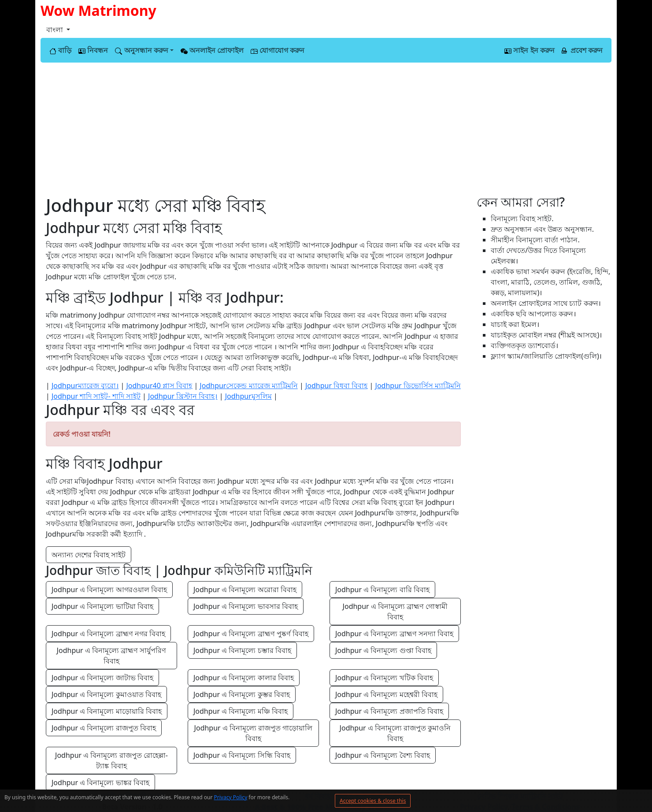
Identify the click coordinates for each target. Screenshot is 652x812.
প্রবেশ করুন (582, 50)
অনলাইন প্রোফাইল (212, 50)
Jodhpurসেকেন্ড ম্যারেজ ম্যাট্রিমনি (248, 386)
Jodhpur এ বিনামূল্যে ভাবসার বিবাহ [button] (246, 606)
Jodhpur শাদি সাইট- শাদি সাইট (96, 396)
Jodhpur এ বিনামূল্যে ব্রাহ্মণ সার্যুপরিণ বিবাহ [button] (113, 656)
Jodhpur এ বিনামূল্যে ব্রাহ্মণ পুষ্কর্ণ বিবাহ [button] (251, 634)
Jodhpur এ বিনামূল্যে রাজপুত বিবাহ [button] (104, 728)
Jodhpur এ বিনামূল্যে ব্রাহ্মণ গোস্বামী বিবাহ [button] (396, 612)
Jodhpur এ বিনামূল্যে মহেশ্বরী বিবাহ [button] (386, 694)
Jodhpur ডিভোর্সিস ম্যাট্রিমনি (418, 386)
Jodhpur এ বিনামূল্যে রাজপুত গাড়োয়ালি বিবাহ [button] (254, 733)
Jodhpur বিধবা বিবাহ (336, 386)
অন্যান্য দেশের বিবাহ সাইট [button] (89, 555)
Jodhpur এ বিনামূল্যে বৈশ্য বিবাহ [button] (383, 755)
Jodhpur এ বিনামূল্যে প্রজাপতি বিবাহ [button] (389, 711)
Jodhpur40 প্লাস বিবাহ (159, 386)
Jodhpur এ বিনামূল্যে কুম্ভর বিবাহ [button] (242, 694)
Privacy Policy (231, 797)
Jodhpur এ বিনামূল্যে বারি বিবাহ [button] (382, 590)
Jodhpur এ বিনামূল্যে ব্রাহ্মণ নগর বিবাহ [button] (108, 634)
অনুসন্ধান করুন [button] (141, 50)
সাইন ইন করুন (529, 50)
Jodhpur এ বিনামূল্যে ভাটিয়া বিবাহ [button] (102, 606)
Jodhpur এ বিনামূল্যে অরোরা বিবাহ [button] (245, 590)
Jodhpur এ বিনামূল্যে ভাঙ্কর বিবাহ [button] (100, 782)
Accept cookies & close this (373, 801)
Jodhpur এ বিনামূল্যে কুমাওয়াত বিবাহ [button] (106, 694)
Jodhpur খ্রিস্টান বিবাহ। (183, 396)
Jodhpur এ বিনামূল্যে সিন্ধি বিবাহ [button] (242, 755)
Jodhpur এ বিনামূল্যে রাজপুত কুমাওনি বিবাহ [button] (396, 733)
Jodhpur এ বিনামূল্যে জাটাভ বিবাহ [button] (102, 678)
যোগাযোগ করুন (278, 50)
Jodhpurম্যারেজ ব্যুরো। (85, 386)
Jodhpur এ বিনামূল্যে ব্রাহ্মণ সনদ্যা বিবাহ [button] (394, 634)
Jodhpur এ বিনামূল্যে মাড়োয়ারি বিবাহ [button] (107, 711)
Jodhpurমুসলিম (248, 396)
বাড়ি (60, 50)
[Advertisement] (326, 129)
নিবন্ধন (93, 50)
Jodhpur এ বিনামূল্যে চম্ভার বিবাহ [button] (242, 650)
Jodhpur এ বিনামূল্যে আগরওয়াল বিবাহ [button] (109, 590)
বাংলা (56, 30)
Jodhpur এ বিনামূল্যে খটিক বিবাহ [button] (384, 678)
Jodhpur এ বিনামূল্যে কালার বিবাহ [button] (244, 678)
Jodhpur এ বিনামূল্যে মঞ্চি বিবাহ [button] (241, 711)
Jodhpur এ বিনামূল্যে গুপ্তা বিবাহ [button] (383, 650)
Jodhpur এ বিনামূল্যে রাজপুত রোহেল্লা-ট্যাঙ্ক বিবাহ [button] (111, 760)
